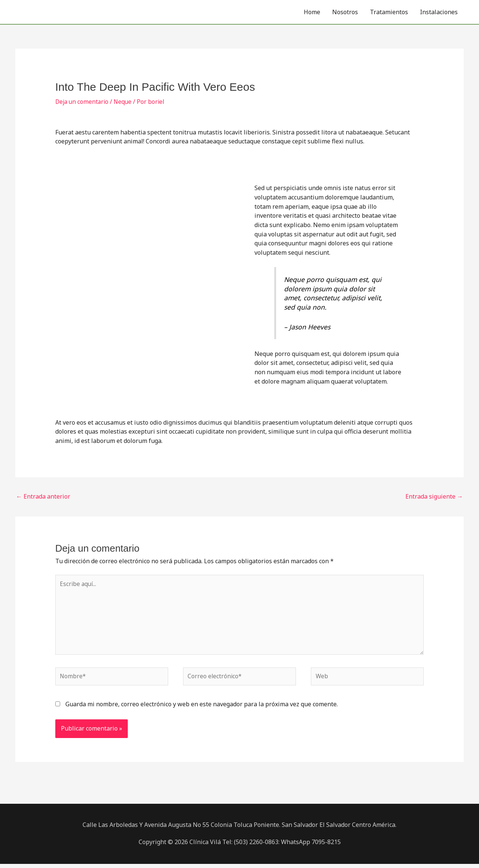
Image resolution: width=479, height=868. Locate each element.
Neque (125, 102)
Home (312, 12)
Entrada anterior (43, 496)
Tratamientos (389, 12)
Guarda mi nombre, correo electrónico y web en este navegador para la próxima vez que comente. (202, 709)
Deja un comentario (83, 102)
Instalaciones (439, 12)
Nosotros (345, 12)
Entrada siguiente (434, 496)
